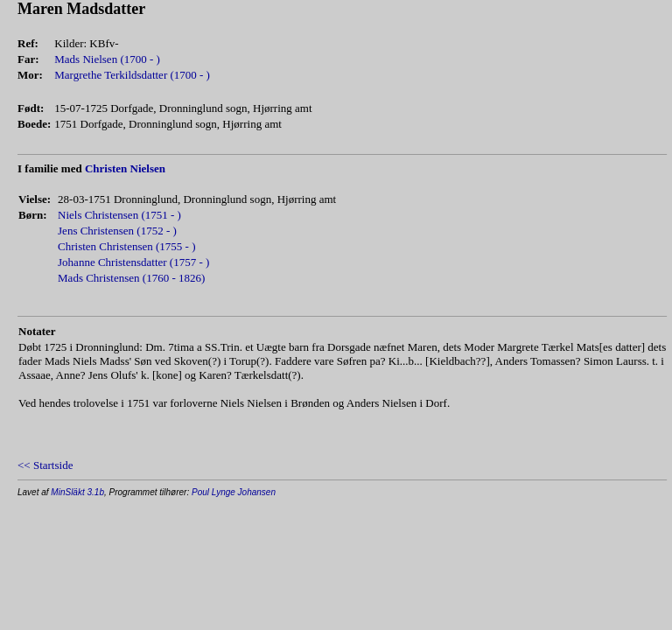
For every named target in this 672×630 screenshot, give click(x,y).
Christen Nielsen (125, 168)
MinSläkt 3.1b (77, 492)
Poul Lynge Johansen (234, 492)
